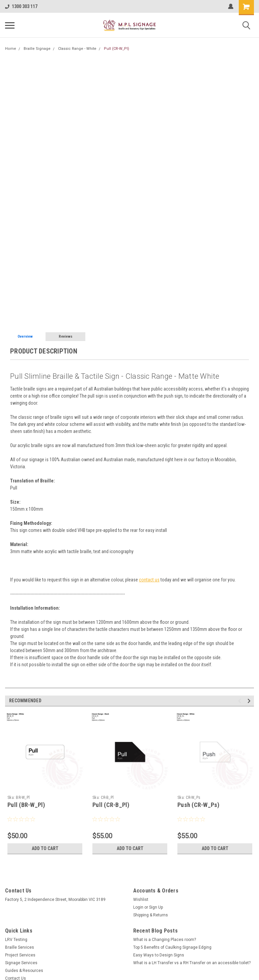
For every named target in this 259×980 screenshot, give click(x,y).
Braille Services (20, 947)
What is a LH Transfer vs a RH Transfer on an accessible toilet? (192, 963)
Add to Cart (45, 848)
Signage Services (21, 963)
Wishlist (141, 900)
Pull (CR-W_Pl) (117, 49)
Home (11, 49)
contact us (149, 580)
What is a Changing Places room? (165, 940)
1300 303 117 (21, 6)
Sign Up (156, 907)
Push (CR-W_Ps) (198, 805)
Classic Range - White (77, 49)
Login (138, 907)
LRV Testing (16, 940)
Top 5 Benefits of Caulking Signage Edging (172, 947)
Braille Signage (37, 49)
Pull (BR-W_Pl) (26, 805)
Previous (241, 701)
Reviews (66, 336)
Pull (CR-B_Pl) (111, 805)
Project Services (20, 955)
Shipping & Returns (151, 915)
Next (250, 701)
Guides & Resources (24, 971)
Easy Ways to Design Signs (159, 955)
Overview (25, 336)
